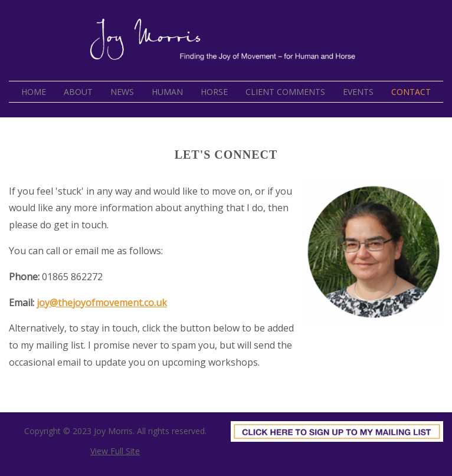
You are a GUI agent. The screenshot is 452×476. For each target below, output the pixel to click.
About (78, 92)
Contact (411, 92)
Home (34, 92)
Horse (214, 92)
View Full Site (115, 451)
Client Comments (285, 92)
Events (358, 92)
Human (167, 92)
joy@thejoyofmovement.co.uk (102, 303)
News (122, 92)
